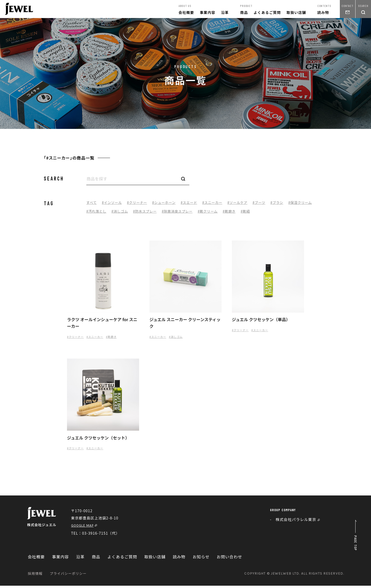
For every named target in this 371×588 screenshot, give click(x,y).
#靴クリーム (244, 214)
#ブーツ (268, 205)
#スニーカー (219, 205)
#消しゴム (152, 214)
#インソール (113, 205)
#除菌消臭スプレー (212, 214)
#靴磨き (267, 214)
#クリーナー (140, 205)
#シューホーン (168, 205)
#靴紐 (284, 214)
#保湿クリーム (99, 214)
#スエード (195, 205)
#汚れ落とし (127, 214)
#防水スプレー (178, 214)
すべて (92, 205)
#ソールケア (246, 205)
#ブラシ (287, 205)
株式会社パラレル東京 (299, 522)
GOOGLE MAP (87, 528)
